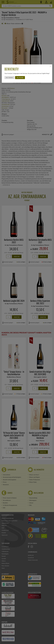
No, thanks (10, 78)
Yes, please (20, 78)
